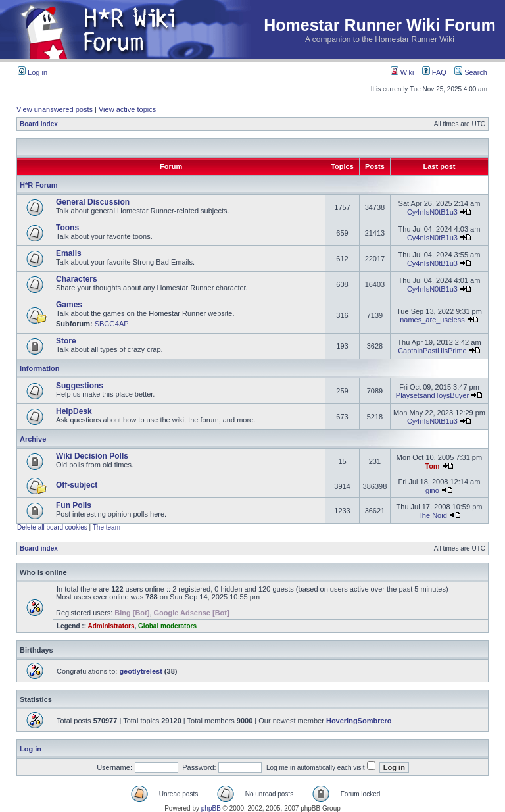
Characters (77, 279)
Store (66, 341)
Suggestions (80, 386)
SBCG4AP (112, 324)
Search (471, 72)
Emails (69, 253)
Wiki (402, 72)
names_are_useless (432, 320)
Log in (33, 72)
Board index (39, 124)
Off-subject (77, 485)
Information (40, 368)
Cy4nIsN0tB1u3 (432, 212)
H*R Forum (38, 185)
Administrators (111, 626)
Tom (432, 466)
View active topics (127, 109)
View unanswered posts (55, 109)
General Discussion (93, 202)
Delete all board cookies (52, 527)
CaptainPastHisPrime (432, 351)
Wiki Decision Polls (92, 456)
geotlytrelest (140, 671)
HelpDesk (74, 411)
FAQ (434, 72)
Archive (33, 439)
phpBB (211, 808)
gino (432, 490)
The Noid (432, 515)
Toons (67, 228)
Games (69, 305)
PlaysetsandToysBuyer (432, 395)
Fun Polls (74, 505)
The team (107, 527)
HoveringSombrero (359, 721)
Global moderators (167, 626)
